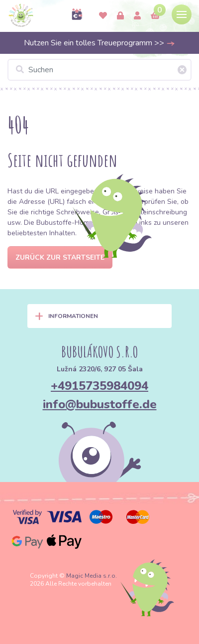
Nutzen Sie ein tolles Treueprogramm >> (99, 43)
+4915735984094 (99, 386)
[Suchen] (99, 70)
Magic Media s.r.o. (92, 576)
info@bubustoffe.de (100, 404)
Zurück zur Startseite (60, 257)
